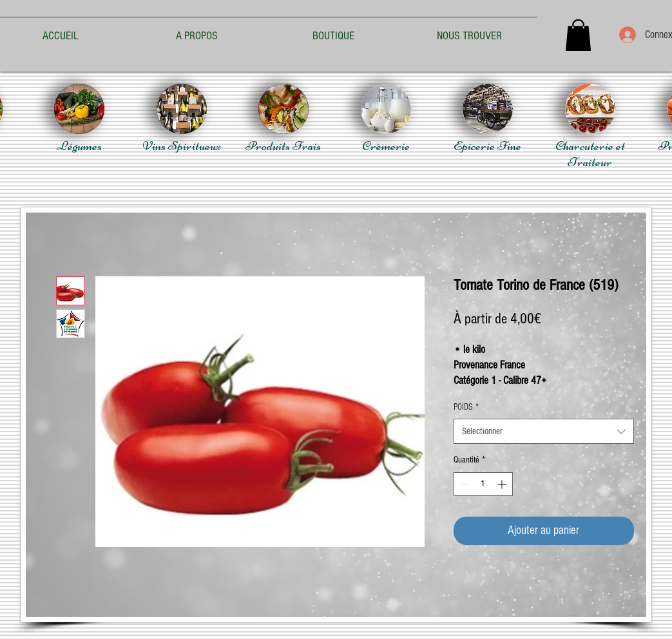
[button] (578, 35)
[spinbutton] (483, 484)
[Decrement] (464, 484)
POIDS (466, 407)
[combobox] (544, 431)
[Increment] (503, 484)
